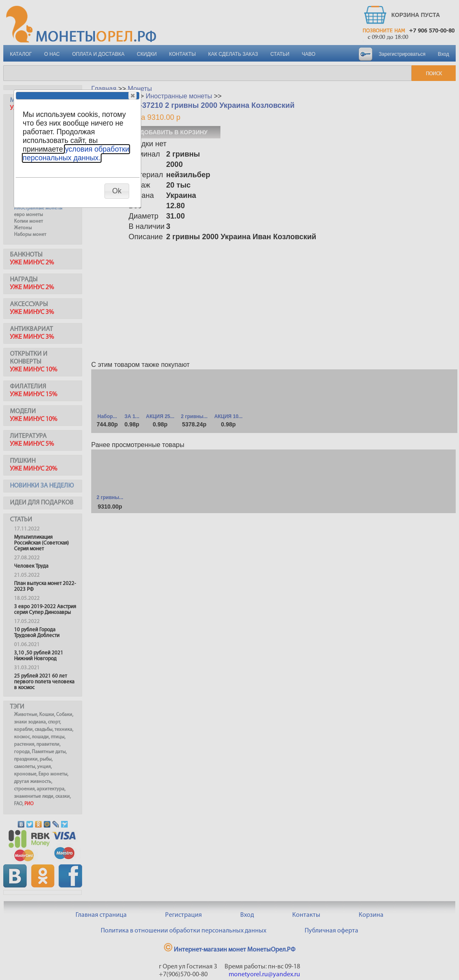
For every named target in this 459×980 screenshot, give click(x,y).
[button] (132, 95)
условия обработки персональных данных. (76, 153)
